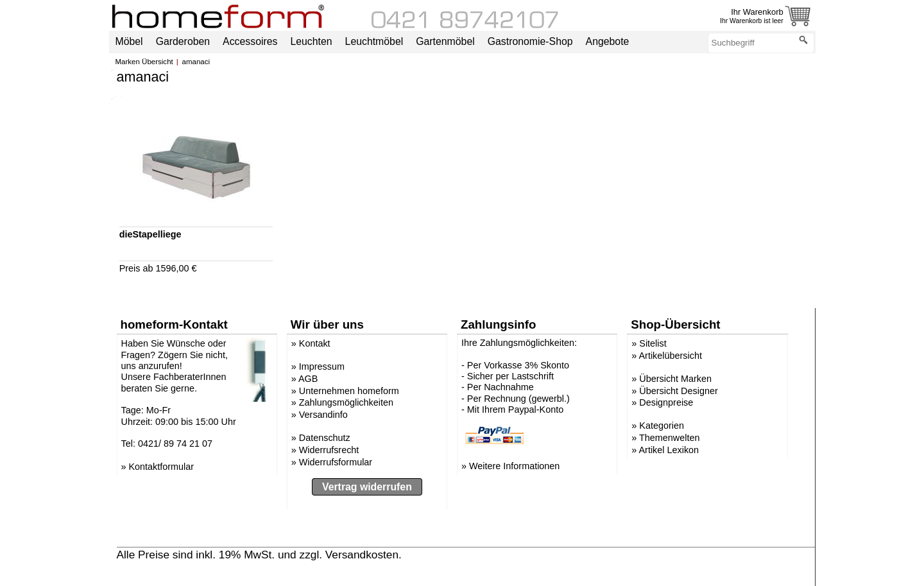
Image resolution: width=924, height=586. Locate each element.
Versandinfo (323, 415)
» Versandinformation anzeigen (481, 555)
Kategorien (662, 426)
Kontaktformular (162, 467)
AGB (308, 379)
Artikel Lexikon (669, 450)
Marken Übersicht (144, 62)
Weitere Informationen (514, 466)
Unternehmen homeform (349, 391)
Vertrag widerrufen (367, 487)
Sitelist (653, 343)
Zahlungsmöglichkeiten (346, 402)
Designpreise (666, 402)
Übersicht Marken (675, 379)
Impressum (322, 366)
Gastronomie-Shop (530, 41)
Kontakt (315, 343)
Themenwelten (669, 438)
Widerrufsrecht (329, 450)
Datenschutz (325, 438)
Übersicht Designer (678, 391)
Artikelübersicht (671, 356)
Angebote (608, 41)
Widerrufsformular (336, 462)
